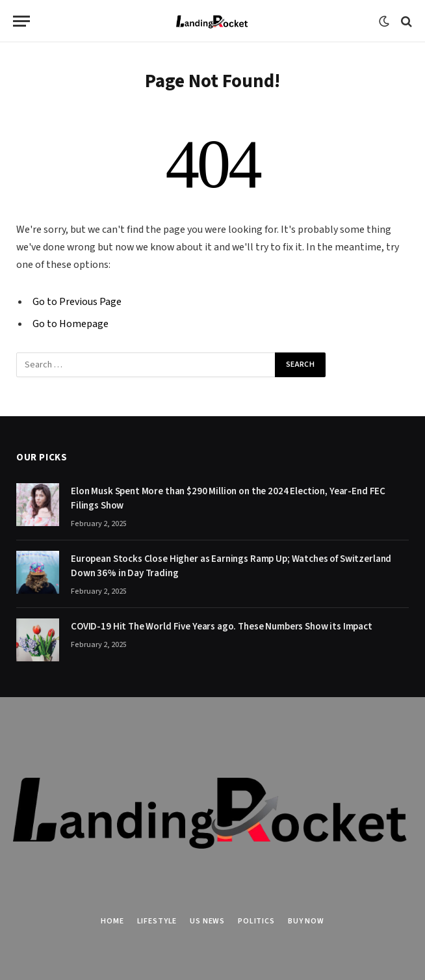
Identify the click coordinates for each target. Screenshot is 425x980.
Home (112, 921)
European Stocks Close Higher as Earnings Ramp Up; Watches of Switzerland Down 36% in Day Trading (231, 566)
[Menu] (21, 21)
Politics (256, 921)
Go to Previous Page (77, 302)
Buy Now (306, 921)
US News (207, 921)
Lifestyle (157, 921)
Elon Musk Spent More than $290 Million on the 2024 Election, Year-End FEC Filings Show (228, 498)
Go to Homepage (71, 324)
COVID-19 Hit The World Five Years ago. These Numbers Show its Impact (222, 627)
